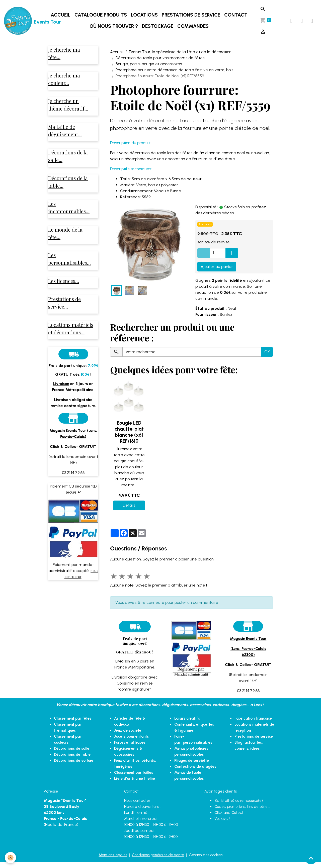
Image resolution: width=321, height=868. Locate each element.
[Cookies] (11, 858)
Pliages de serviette (193, 760)
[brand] (24, 21)
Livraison (123, 661)
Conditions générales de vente (158, 861)
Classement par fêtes (74, 718)
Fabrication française (255, 718)
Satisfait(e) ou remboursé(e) (240, 806)
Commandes (193, 26)
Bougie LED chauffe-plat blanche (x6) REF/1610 (129, 432)
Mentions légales (109, 861)
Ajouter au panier (217, 267)
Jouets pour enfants (133, 736)
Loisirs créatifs (188, 718)
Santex (226, 314)
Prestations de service (191, 15)
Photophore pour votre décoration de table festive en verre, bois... (176, 70)
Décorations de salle (73, 748)
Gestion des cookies (209, 861)
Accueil (61, 15)
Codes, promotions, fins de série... (245, 812)
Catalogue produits (101, 15)
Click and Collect (230, 818)
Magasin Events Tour (248, 639)
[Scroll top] (311, 858)
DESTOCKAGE (158, 26)
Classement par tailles (135, 772)
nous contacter (82, 584)
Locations (145, 15)
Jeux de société (129, 730)
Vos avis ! (222, 825)
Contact (236, 15)
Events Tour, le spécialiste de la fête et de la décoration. (181, 52)
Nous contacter (138, 806)
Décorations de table (74, 754)
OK (267, 352)
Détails (129, 505)
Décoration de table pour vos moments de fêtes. (160, 58)
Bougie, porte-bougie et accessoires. (149, 64)
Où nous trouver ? (114, 26)
